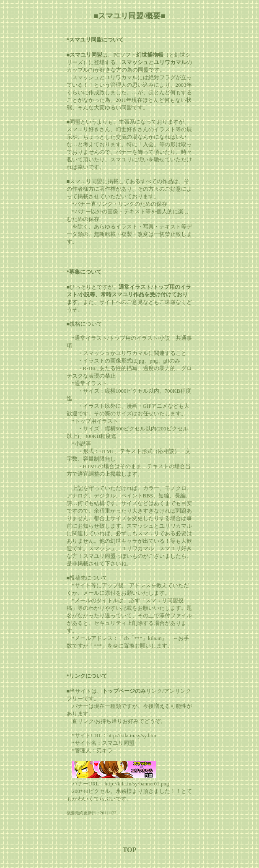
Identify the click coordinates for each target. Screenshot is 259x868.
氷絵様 (124, 791)
